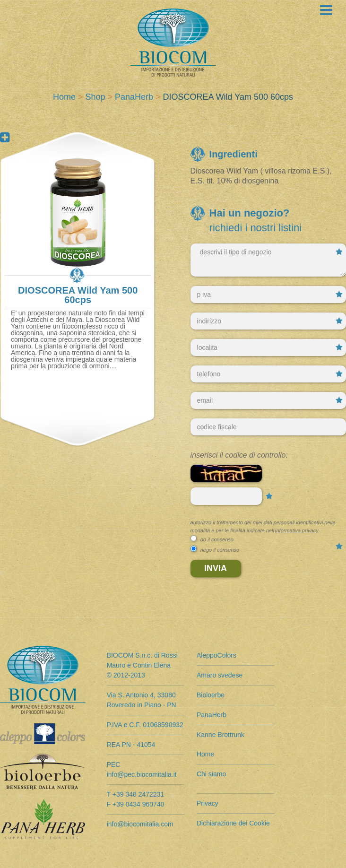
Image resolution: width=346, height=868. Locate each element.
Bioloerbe (211, 695)
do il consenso (217, 539)
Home (64, 97)
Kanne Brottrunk (221, 735)
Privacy (208, 803)
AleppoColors (216, 655)
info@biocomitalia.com (140, 824)
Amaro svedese (220, 675)
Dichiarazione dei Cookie (233, 823)
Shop (95, 97)
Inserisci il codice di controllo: (239, 455)
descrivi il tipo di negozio (268, 260)
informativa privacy (297, 530)
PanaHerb (134, 97)
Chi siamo (211, 774)
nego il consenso (220, 550)
